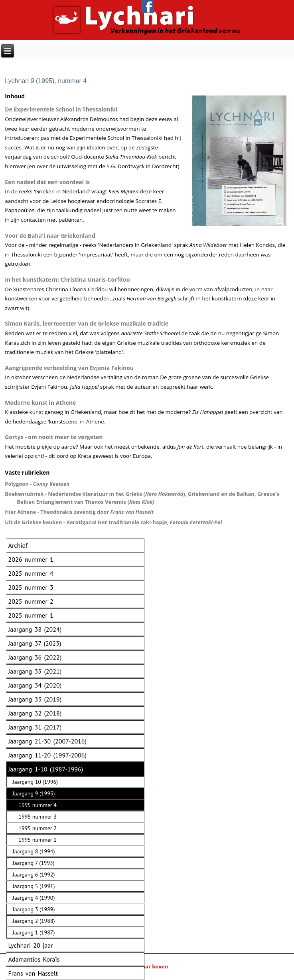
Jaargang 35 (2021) (35, 671)
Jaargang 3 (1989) (34, 909)
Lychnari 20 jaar (31, 945)
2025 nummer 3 (31, 587)
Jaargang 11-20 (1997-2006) (47, 755)
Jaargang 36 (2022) (35, 657)
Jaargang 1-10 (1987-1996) (46, 769)
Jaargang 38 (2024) (35, 629)
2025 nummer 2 (31, 601)
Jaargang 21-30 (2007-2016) (47, 741)
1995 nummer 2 (38, 828)
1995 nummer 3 (38, 817)
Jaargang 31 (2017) (35, 727)
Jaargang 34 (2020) (35, 685)
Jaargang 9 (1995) (34, 793)
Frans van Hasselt (33, 973)
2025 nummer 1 (31, 615)
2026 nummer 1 (31, 559)
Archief (18, 545)
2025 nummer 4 (31, 573)
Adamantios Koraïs (34, 959)
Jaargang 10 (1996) (35, 782)
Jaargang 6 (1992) (34, 875)
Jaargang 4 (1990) (34, 898)
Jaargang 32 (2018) (35, 713)
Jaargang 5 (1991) (34, 886)
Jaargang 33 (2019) (35, 699)
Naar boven (147, 966)
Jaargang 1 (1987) (34, 932)
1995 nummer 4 (38, 805)
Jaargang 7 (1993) (34, 863)
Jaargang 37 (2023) (35, 643)
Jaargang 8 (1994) (34, 851)
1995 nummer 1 (38, 840)
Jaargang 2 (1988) (34, 921)
